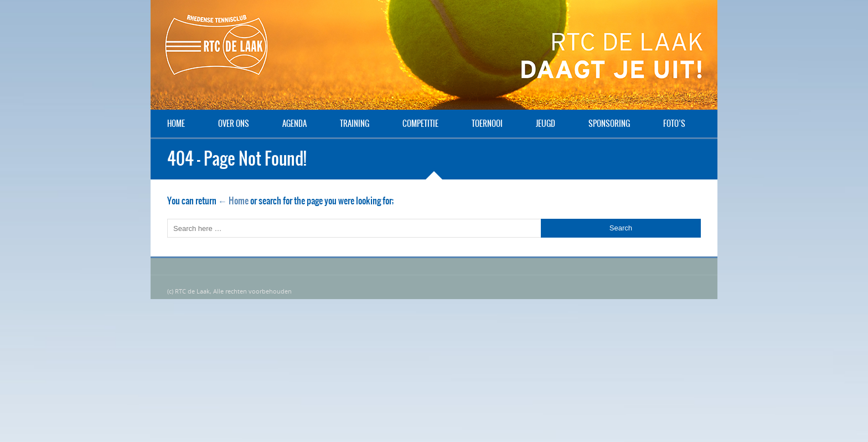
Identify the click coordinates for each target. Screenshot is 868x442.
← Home (233, 201)
